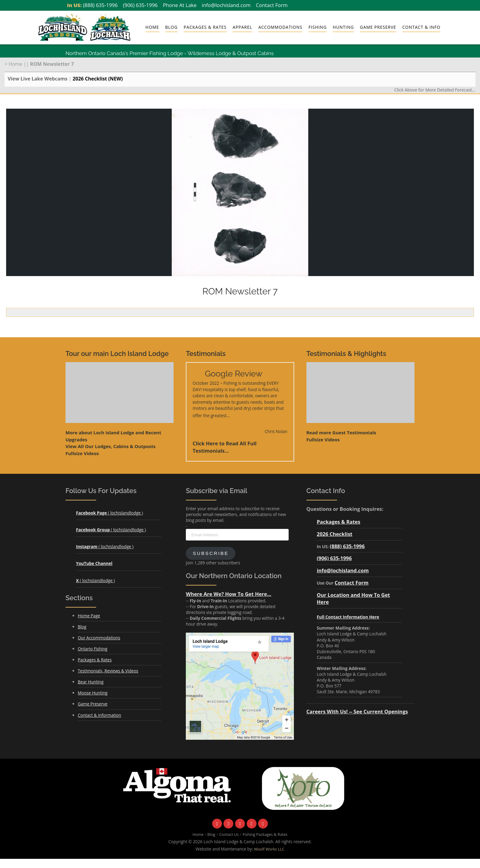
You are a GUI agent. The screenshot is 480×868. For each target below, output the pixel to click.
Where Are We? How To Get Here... (229, 594)
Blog (171, 27)
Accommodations (280, 27)
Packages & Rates (205, 27)
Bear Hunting (91, 682)
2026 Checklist (335, 534)
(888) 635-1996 (100, 5)
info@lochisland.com (226, 5)
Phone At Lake (180, 5)
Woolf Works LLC (269, 849)
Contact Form (272, 5)
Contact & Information (99, 715)
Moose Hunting (93, 693)
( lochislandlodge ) (109, 513)
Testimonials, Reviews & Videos (108, 671)
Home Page (89, 616)
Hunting (343, 27)
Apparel (242, 27)
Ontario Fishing (93, 649)
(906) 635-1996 (140, 5)
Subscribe (211, 553)
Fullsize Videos (82, 453)
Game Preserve (378, 27)
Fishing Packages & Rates (265, 834)
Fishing (318, 27)
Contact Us (229, 834)
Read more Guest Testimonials (341, 432)
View (111, 446)
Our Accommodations (99, 638)
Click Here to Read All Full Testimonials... (225, 447)
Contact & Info (421, 27)
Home (152, 27)
